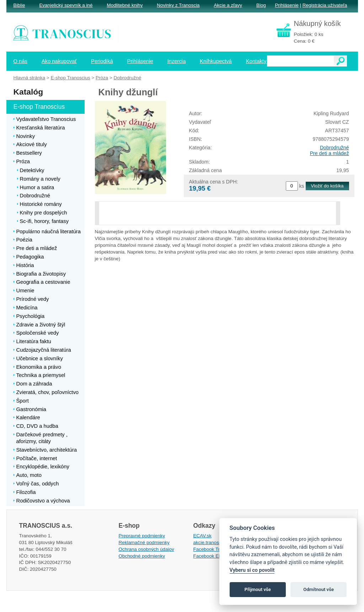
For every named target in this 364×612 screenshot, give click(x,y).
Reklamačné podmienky (144, 542)
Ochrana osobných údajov (146, 549)
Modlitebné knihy (125, 5)
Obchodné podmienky (142, 556)
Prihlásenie (287, 5)
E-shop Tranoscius (70, 78)
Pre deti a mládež (330, 153)
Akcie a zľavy (228, 5)
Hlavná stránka (30, 78)
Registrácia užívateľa (325, 5)
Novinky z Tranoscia (178, 5)
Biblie (19, 5)
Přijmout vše (258, 589)
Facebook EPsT (210, 556)
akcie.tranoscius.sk (214, 542)
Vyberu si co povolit (252, 570)
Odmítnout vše (318, 589)
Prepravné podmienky (142, 536)
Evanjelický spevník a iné (66, 5)
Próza (102, 78)
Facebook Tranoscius (216, 549)
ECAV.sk (203, 536)
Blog (261, 5)
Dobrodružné (334, 148)
